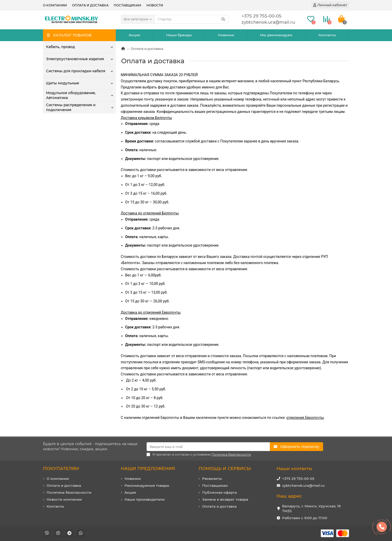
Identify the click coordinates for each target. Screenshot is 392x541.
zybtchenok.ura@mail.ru (303, 485)
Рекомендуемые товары (147, 485)
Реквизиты (212, 479)
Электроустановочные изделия (75, 59)
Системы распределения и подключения (71, 107)
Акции (134, 35)
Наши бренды (179, 35)
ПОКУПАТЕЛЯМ (61, 468)
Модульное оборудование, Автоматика (71, 95)
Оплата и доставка (90, 5)
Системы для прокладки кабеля (76, 71)
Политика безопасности (69, 492)
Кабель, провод (60, 47)
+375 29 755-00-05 (298, 479)
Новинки (226, 35)
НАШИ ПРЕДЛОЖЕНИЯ (148, 468)
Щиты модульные (63, 83)
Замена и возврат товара (225, 499)
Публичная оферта (220, 492)
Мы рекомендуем (276, 35)
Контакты (327, 35)
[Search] (192, 19)
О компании (55, 5)
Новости (155, 5)
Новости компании (64, 499)
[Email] (208, 447)
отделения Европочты (305, 418)
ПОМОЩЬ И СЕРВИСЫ (225, 468)
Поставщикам (127, 5)
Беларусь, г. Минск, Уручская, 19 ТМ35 (311, 508)
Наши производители (145, 499)
